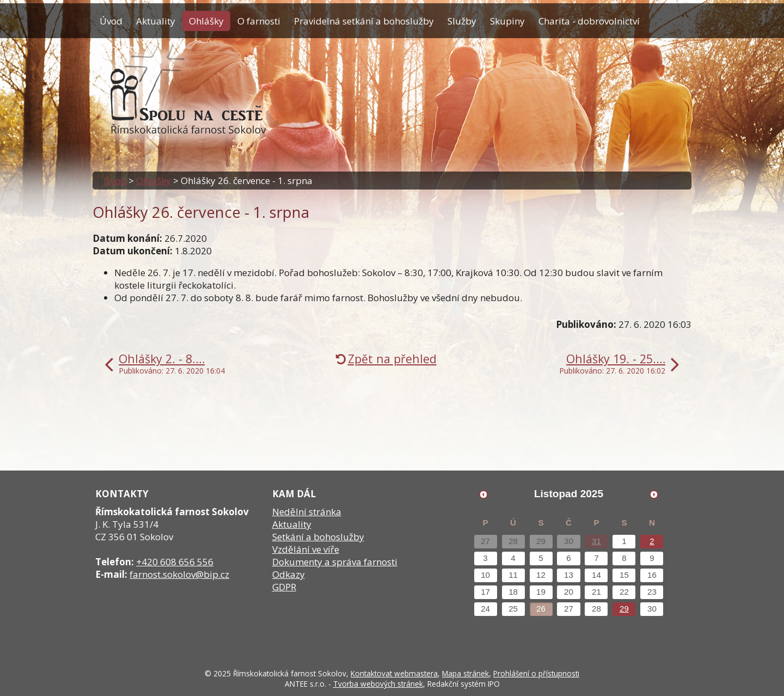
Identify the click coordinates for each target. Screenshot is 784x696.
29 (624, 609)
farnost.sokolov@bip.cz (179, 574)
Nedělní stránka (307, 512)
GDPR (284, 587)
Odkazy (289, 574)
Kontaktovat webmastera (394, 673)
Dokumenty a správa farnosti (335, 562)
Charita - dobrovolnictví (589, 21)
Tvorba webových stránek (378, 684)
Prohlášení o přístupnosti (536, 673)
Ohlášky (206, 21)
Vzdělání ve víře (306, 549)
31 (596, 541)
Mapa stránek (465, 673)
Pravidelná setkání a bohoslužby (364, 21)
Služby (462, 21)
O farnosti (259, 21)
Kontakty (119, 48)
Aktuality (156, 21)
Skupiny (507, 21)
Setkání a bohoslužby (318, 537)
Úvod (111, 21)
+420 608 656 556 (175, 562)
